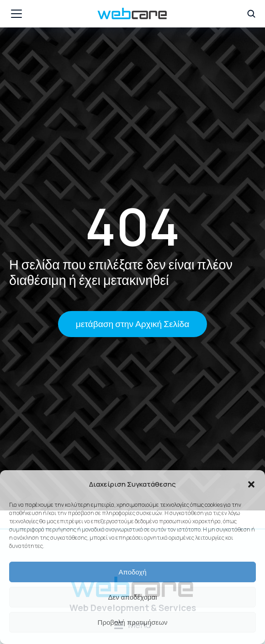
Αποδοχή (133, 572)
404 (132, 226)
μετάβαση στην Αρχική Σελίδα (133, 324)
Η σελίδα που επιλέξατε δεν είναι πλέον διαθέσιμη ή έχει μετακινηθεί (121, 272)
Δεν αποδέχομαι (132, 597)
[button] (251, 484)
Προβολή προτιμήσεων (133, 622)
